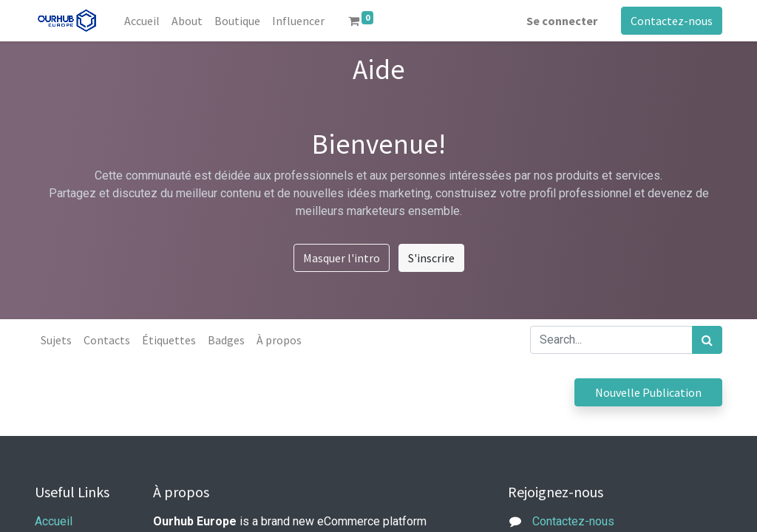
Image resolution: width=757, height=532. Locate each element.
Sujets (56, 340)
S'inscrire (431, 258)
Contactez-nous (672, 21)
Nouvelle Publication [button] (648, 392)
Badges (226, 340)
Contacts (107, 340)
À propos (279, 340)
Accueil (54, 521)
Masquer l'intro (342, 258)
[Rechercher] (707, 340)
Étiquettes (169, 340)
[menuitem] (142, 21)
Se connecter (562, 21)
